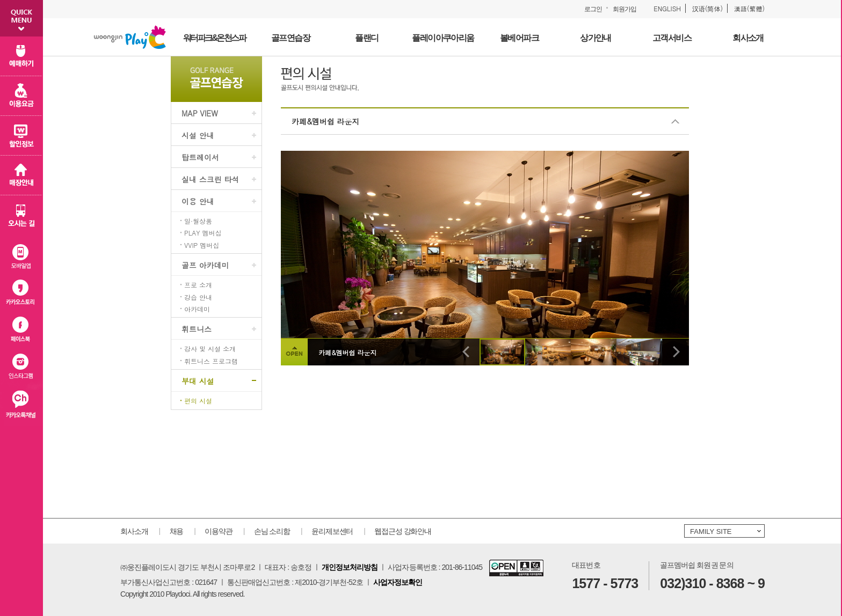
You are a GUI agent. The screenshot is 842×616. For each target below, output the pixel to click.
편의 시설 (198, 401)
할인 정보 (21, 136)
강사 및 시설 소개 (210, 349)
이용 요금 (21, 96)
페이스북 (21, 330)
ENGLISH (667, 8)
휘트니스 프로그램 (211, 361)
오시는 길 (21, 215)
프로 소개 (198, 285)
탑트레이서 (200, 157)
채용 (177, 531)
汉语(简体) (707, 8)
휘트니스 (197, 329)
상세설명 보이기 (294, 352)
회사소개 (134, 531)
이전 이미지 (466, 352)
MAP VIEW (200, 113)
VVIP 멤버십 (202, 245)
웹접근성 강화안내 (403, 531)
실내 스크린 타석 (210, 179)
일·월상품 (198, 221)
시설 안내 (198, 135)
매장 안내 (21, 175)
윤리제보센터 (332, 531)
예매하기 (21, 56)
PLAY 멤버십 (203, 233)
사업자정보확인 (398, 582)
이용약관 (219, 531)
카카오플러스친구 (21, 406)
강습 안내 (198, 297)
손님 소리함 (272, 531)
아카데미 (197, 309)
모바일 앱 (21, 254)
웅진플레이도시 (130, 37)
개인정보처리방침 (350, 567)
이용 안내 (198, 201)
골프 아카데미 (205, 265)
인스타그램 (21, 368)
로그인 (593, 9)
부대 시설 (198, 381)
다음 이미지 (676, 352)
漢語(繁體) (749, 8)
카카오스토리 (21, 292)
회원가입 (625, 9)
